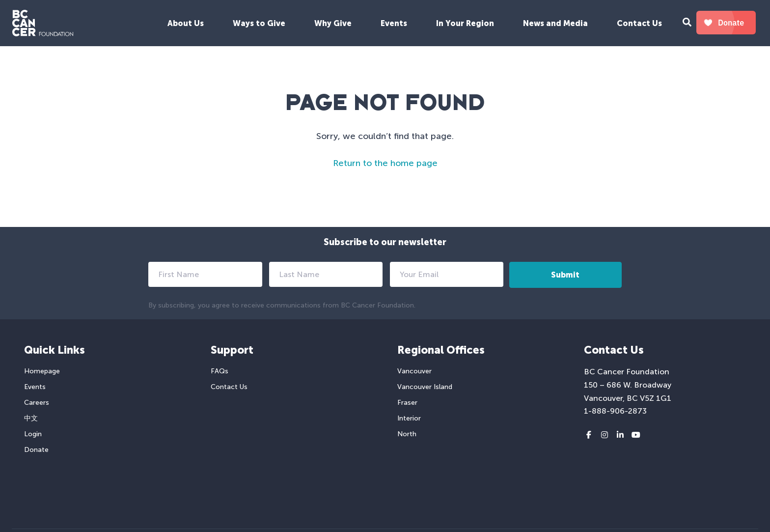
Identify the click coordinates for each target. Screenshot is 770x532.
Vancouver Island (425, 387)
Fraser (407, 403)
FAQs (220, 371)
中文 (31, 418)
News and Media (555, 23)
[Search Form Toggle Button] (687, 23)
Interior (409, 418)
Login (33, 434)
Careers (37, 403)
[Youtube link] (636, 435)
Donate (36, 450)
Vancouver (414, 371)
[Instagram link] (605, 435)
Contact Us (639, 23)
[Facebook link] (589, 435)
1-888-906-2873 (615, 411)
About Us (186, 23)
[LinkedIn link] (620, 435)
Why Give (333, 23)
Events (394, 23)
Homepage (42, 371)
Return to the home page (385, 163)
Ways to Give (259, 23)
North (407, 434)
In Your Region (465, 23)
